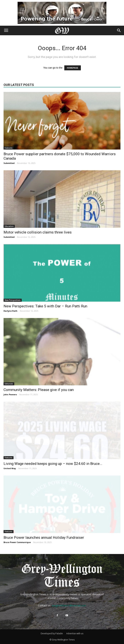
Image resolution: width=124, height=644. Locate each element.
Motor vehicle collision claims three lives (38, 232)
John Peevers (10, 394)
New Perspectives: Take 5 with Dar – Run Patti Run (45, 306)
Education (9, 226)
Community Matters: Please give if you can (39, 390)
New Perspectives (13, 300)
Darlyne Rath (10, 311)
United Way (10, 468)
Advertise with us (75, 633)
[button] (119, 30)
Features (9, 148)
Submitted (9, 163)
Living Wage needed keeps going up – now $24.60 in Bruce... (53, 464)
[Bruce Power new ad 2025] (62, 13)
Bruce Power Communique (17, 542)
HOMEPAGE (73, 68)
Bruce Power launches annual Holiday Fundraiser (44, 538)
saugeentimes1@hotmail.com (69, 605)
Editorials (9, 384)
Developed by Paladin (52, 633)
